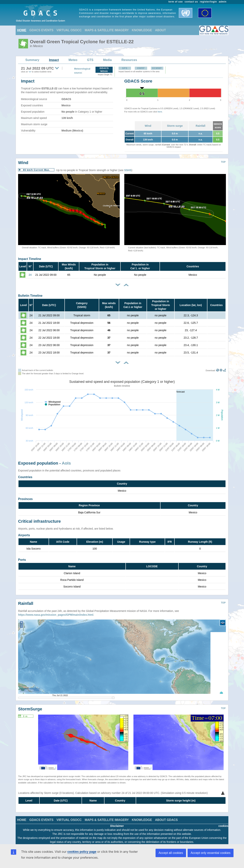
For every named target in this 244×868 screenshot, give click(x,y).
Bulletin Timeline (30, 296)
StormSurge (30, 706)
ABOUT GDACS (166, 817)
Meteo (73, 60)
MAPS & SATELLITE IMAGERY (107, 30)
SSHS (128, 170)
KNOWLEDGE (142, 30)
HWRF (141, 68)
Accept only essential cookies (211, 853)
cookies (223, 823)
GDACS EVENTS (41, 30)
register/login (208, 2)
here (160, 112)
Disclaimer (117, 823)
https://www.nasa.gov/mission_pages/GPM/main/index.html (56, 612)
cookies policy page (82, 852)
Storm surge (175, 126)
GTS (90, 60)
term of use (176, 2)
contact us (191, 2)
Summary (32, 60)
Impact (54, 60)
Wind (148, 126)
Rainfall (201, 126)
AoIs (66, 463)
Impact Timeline (30, 259)
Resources (129, 60)
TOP (223, 162)
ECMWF (157, 68)
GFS (125, 68)
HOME (22, 30)
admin (223, 2)
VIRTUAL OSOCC (69, 30)
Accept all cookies (171, 853)
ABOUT (160, 30)
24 (30, 275)
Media (107, 60)
